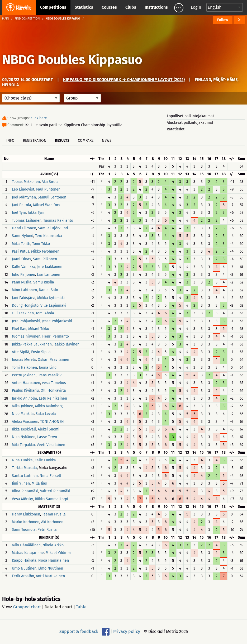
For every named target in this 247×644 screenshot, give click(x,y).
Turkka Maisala (24, 468)
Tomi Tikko (41, 244)
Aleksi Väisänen (25, 422)
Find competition (27, 19)
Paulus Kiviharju (25, 391)
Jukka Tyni (36, 213)
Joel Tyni (19, 213)
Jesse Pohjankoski (57, 321)
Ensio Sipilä (41, 352)
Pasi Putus (21, 251)
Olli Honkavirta (53, 391)
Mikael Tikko (39, 329)
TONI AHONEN (52, 422)
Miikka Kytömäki (51, 298)
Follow (223, 20)
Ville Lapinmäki (53, 306)
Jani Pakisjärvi (24, 298)
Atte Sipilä (21, 352)
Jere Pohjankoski (26, 321)
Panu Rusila (22, 282)
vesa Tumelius (54, 383)
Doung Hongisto (25, 306)
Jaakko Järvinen (66, 344)
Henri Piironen (24, 228)
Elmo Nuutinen (51, 568)
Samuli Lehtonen (52, 197)
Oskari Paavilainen (53, 360)
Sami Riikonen (45, 259)
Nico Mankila (23, 414)
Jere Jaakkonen (50, 267)
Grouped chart (27, 607)
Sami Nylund (23, 236)
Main (6, 19)
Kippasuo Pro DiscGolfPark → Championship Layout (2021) (124, 80)
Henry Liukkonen (26, 514)
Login (196, 7)
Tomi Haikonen (24, 368)
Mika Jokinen (23, 406)
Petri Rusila (47, 530)
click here (39, 118)
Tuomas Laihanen (27, 221)
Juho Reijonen (23, 275)
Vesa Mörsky (22, 499)
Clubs (131, 7)
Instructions (156, 7)
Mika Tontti (21, 244)
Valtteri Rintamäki (55, 491)
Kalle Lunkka (45, 460)
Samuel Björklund (53, 228)
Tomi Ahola (45, 313)
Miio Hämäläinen (26, 545)
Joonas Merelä (24, 360)
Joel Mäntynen (24, 197)
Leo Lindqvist (23, 190)
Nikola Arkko (53, 545)
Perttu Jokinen (24, 375)
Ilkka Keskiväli (24, 429)
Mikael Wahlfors (47, 205)
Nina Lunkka (22, 460)
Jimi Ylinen (21, 483)
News (107, 141)
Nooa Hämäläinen (54, 561)
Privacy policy (127, 631)
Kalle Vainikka (24, 267)
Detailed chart (58, 607)
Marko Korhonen (26, 522)
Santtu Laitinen (25, 476)
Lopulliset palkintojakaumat (190, 116)
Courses (109, 7)
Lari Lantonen (49, 275)
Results (62, 141)
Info (10, 141)
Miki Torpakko (23, 445)
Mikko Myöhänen (45, 251)
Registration (35, 141)
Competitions (53, 7)
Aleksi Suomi (49, 429)
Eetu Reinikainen (53, 398)
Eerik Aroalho (23, 576)
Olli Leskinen (23, 313)
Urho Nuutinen (24, 568)
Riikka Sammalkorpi (51, 499)
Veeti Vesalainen (51, 445)
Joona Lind (48, 368)
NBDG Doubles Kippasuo (72, 60)
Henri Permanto (56, 337)
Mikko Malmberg (49, 406)
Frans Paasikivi (50, 375)
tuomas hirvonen (26, 337)
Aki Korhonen (52, 522)
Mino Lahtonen (24, 290)
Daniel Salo (48, 290)
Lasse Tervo (47, 437)
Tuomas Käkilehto (58, 221)
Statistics (84, 7)
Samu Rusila (44, 282)
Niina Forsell (50, 476)
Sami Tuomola (24, 530)
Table (81, 607)
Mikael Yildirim (58, 553)
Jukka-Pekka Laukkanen (32, 344)
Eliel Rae (19, 329)
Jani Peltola (22, 205)
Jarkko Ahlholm (24, 398)
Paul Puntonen (48, 190)
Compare (86, 141)
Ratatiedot (176, 129)
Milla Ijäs (39, 483)
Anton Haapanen (26, 383)
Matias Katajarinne (28, 553)
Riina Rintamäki (25, 491)
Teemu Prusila (54, 514)
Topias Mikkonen (26, 182)
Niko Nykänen (24, 437)
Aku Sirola (50, 182)
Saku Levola (46, 414)
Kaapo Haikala (24, 561)
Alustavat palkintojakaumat (190, 123)
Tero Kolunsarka (49, 236)
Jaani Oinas (22, 259)
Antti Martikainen (50, 576)
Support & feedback (79, 631)
